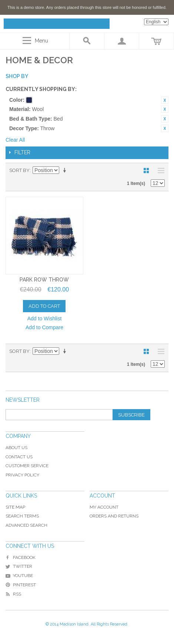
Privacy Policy (22, 475)
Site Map (15, 507)
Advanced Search (26, 525)
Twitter (19, 566)
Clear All (15, 140)
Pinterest (21, 585)
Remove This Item (165, 100)
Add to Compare (44, 327)
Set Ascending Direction (66, 171)
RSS (13, 594)
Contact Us (19, 457)
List (159, 171)
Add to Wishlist (45, 318)
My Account (104, 507)
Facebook (21, 557)
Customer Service (27, 466)
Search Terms (22, 516)
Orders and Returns (114, 516)
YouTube (19, 576)
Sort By (19, 170)
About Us (16, 448)
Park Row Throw (44, 280)
